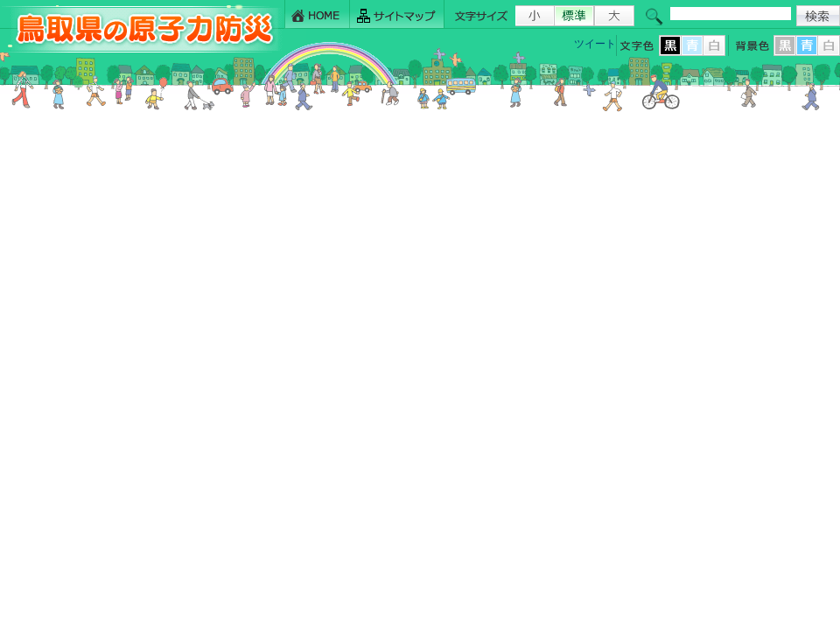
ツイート (595, 44)
